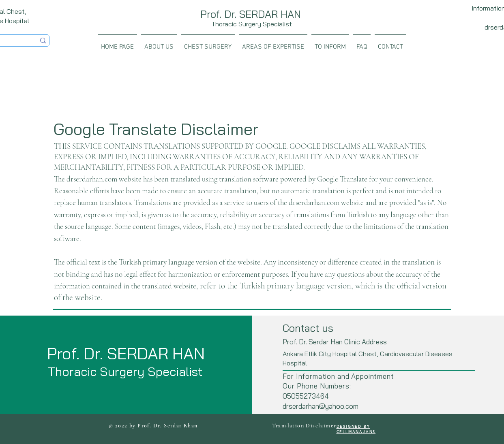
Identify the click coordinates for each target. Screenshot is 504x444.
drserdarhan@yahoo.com (321, 406)
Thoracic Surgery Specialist (252, 24)
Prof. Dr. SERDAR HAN (251, 14)
